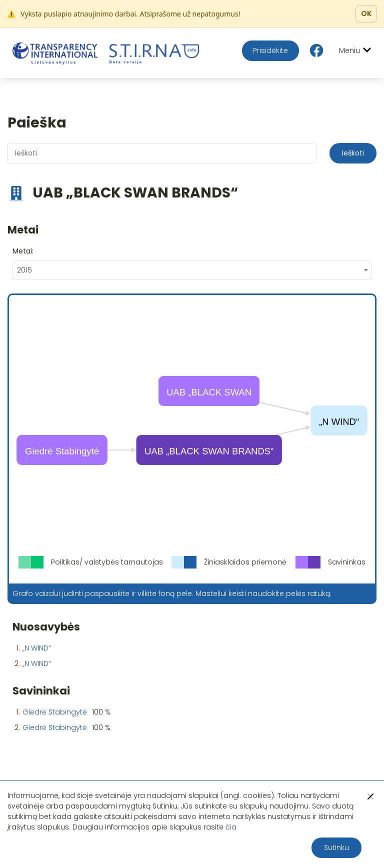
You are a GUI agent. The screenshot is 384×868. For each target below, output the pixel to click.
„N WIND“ (37, 648)
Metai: (23, 251)
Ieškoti (353, 153)
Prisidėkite (270, 50)
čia (231, 827)
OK (366, 13)
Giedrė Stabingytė (55, 712)
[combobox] (192, 270)
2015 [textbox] (24, 270)
